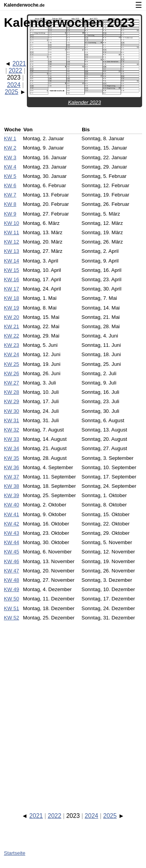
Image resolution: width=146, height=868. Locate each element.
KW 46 (11, 561)
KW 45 (11, 552)
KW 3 (10, 157)
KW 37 (11, 477)
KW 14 (11, 261)
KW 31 (11, 420)
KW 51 (11, 608)
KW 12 (11, 242)
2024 (14, 85)
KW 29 (11, 401)
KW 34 (11, 448)
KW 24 (11, 354)
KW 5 (10, 176)
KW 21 (11, 326)
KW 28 (11, 392)
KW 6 (10, 185)
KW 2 (10, 148)
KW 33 (11, 439)
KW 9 (10, 214)
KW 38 (11, 486)
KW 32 (11, 430)
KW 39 (11, 495)
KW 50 (11, 599)
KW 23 (11, 345)
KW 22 (11, 336)
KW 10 (11, 223)
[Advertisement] (73, 709)
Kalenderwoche (24, 5)
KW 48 (11, 580)
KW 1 (10, 138)
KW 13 (11, 251)
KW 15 (11, 270)
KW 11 (11, 232)
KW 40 (11, 505)
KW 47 (11, 571)
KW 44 (11, 542)
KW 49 (11, 589)
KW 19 (11, 308)
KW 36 (11, 467)
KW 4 (10, 167)
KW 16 (11, 279)
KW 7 (10, 195)
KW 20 (11, 317)
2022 (15, 70)
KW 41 (11, 514)
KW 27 (11, 383)
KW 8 (10, 204)
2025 (11, 92)
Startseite (15, 853)
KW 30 (11, 411)
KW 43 (11, 533)
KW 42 (11, 524)
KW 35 (11, 458)
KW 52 (11, 618)
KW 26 (11, 373)
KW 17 (11, 289)
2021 (19, 63)
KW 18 (11, 298)
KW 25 (11, 364)
